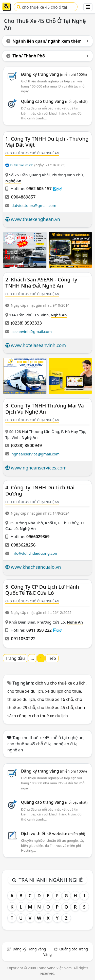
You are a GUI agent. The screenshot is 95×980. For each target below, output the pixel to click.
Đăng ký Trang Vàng (29, 949)
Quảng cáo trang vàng (54, 101)
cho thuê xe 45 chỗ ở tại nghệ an (42, 8)
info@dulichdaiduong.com (35, 553)
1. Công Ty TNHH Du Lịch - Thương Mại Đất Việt (47, 142)
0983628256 (23, 545)
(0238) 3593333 (26, 323)
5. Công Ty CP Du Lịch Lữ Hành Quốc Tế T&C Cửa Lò (42, 590)
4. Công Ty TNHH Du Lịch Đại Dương (40, 491)
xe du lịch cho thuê (63, 691)
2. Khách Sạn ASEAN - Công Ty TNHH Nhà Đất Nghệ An (41, 283)
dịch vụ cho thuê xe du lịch (60, 683)
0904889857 (23, 197)
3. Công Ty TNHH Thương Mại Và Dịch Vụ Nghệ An (45, 409)
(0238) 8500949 (26, 445)
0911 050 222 (39, 630)
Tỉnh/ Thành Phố (26, 56)
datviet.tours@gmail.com (34, 205)
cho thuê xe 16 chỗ (55, 699)
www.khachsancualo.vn (36, 567)
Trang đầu (15, 658)
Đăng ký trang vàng (54, 74)
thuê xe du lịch (21, 699)
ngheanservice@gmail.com (35, 454)
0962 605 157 (39, 189)
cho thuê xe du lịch (25, 691)
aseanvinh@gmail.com (32, 331)
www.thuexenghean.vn (35, 219)
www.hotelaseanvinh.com (38, 345)
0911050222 (23, 638)
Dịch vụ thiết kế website (53, 834)
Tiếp (52, 658)
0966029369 (38, 537)
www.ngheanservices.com (39, 468)
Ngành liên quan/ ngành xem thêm (44, 41)
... (32, 658)
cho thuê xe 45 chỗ (55, 708)
